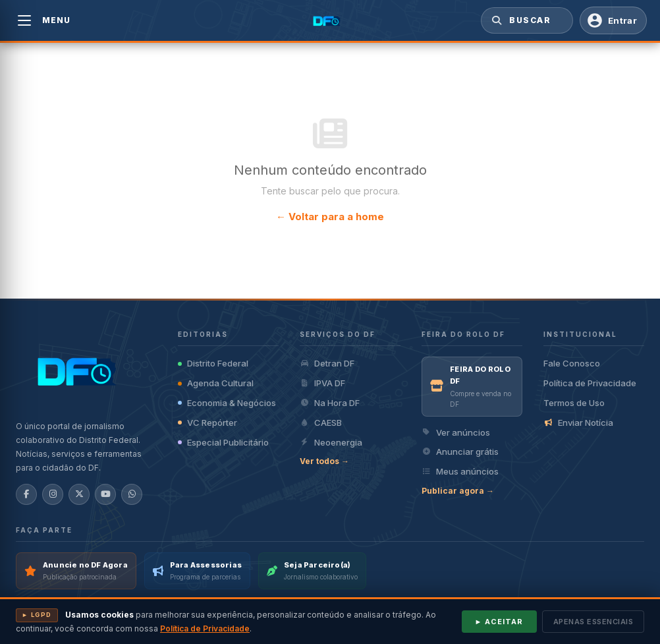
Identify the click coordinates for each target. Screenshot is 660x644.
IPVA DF (322, 383)
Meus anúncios (460, 471)
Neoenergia (331, 442)
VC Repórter (207, 423)
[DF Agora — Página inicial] (330, 20)
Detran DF (327, 363)
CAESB (321, 423)
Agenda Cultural (216, 383)
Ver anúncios (456, 432)
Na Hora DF (330, 403)
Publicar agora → (458, 491)
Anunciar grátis (460, 452)
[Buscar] (495, 20)
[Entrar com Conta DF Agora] (613, 20)
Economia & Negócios (227, 403)
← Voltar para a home (330, 217)
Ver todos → (324, 461)
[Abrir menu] (24, 20)
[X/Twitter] (79, 494)
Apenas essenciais (593, 622)
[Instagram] (53, 494)
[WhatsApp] (132, 494)
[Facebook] (26, 494)
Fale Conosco (572, 363)
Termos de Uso (574, 403)
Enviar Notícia (578, 423)
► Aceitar (499, 622)
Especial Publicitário (223, 442)
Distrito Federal (213, 363)
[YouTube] (105, 494)
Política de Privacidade (590, 383)
